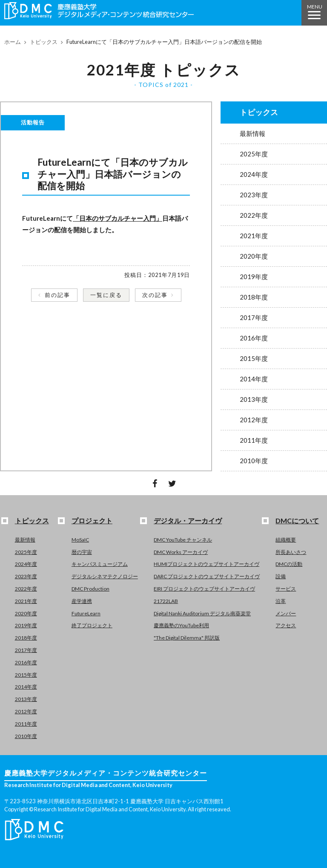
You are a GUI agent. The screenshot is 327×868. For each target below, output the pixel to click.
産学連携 (82, 601)
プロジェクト (92, 521)
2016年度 (254, 338)
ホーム (13, 42)
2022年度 (254, 215)
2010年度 (254, 461)
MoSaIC (80, 540)
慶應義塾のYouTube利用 (181, 625)
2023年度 (254, 195)
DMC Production (90, 589)
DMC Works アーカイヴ (181, 552)
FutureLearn (86, 613)
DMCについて (297, 521)
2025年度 (254, 154)
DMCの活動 (289, 564)
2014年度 (254, 379)
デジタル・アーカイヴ (188, 521)
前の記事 (57, 295)
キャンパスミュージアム (100, 564)
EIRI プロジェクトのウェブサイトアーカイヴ (204, 589)
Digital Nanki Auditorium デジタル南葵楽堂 (202, 613)
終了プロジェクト (92, 625)
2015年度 (254, 358)
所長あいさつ (291, 552)
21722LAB (166, 601)
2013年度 (254, 399)
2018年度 (254, 297)
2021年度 (254, 236)
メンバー (286, 613)
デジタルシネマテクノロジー (105, 576)
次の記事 (155, 295)
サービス (286, 589)
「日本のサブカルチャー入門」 (118, 218)
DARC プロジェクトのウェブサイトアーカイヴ (207, 576)
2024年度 (254, 174)
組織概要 (286, 540)
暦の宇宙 (82, 552)
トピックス (44, 42)
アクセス (286, 625)
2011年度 (254, 440)
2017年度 (254, 317)
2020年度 (254, 256)
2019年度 (254, 277)
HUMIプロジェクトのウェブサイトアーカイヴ (207, 564)
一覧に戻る (106, 295)
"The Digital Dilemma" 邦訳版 (187, 638)
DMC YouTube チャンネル (183, 540)
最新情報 (252, 133)
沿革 (281, 601)
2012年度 (254, 420)
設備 (281, 576)
